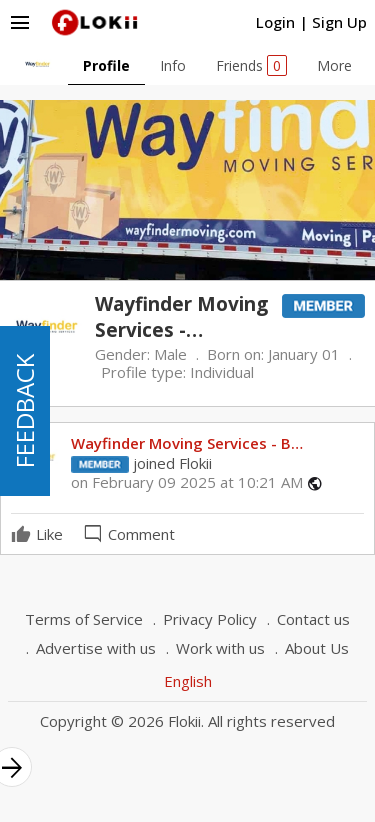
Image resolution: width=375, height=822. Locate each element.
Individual (222, 372)
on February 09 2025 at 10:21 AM (187, 482)
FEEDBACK (24, 411)
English (188, 681)
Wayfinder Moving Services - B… (187, 443)
